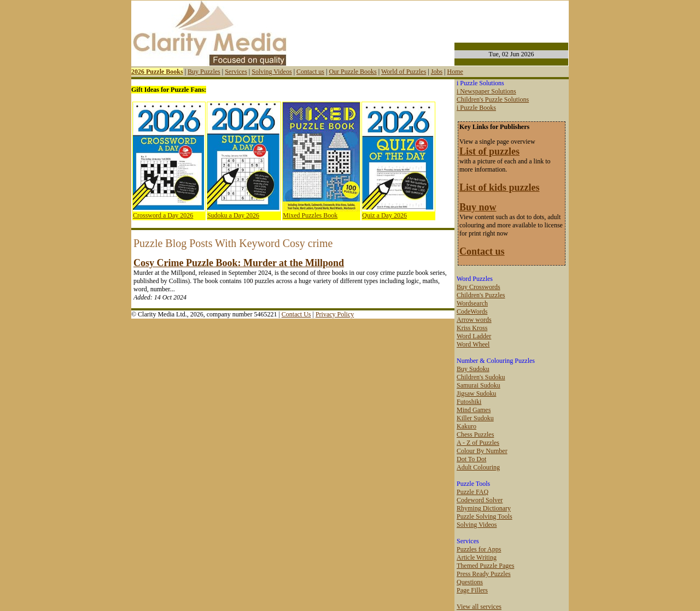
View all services (479, 607)
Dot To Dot (471, 459)
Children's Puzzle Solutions (493, 99)
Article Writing (477, 557)
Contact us (310, 72)
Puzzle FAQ (472, 492)
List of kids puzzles (500, 187)
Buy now (478, 207)
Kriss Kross (472, 328)
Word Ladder (474, 336)
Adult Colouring (478, 467)
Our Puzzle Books (352, 72)
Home (455, 72)
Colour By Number (482, 451)
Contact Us (296, 314)
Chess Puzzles (475, 434)
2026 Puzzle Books (157, 72)
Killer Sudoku (475, 418)
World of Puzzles (404, 72)
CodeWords (472, 312)
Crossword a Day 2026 (163, 215)
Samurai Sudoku (479, 385)
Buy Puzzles (204, 72)
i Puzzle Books (476, 108)
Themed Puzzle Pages (485, 566)
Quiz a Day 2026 (384, 215)
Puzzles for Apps (479, 549)
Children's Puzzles (481, 295)
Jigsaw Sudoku (476, 393)
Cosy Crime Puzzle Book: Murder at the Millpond (239, 263)
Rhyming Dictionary (484, 508)
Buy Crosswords (479, 287)
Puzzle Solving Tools (485, 516)
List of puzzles (489, 151)
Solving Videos (272, 72)
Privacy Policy (335, 314)
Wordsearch (472, 303)
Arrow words (474, 320)
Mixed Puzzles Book (310, 215)
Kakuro (466, 426)
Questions (470, 582)
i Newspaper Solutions (486, 91)
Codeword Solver (480, 500)
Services (236, 72)
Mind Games (474, 410)
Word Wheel (473, 344)
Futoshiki (469, 402)
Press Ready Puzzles (484, 574)
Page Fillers (472, 590)
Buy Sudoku (473, 369)
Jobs (437, 72)
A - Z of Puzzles (478, 443)
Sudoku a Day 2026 (233, 215)
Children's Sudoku (481, 377)
